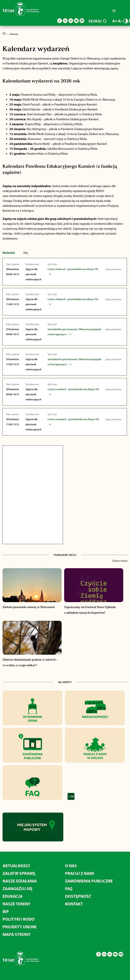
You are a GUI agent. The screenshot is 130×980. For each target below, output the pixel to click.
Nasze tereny (17, 904)
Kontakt (74, 904)
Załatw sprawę (19, 873)
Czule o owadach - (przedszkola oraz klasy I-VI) (73, 389)
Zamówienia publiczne (89, 881)
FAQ (69, 888)
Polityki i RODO (19, 919)
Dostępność (78, 896)
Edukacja (13, 896)
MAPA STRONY (17, 934)
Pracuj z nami (80, 873)
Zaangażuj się (17, 888)
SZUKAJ (97, 21)
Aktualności (16, 866)
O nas (71, 866)
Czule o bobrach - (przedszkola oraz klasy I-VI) (73, 269)
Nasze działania (20, 881)
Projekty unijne (20, 927)
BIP (6, 911)
